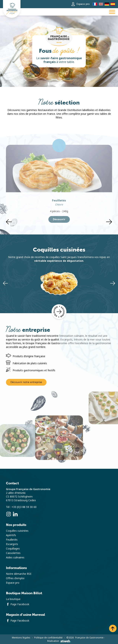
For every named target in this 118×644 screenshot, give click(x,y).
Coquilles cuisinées (17, 531)
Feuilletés (12, 540)
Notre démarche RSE (19, 574)
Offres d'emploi (15, 578)
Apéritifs (11, 535)
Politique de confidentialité (48, 638)
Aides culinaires (15, 557)
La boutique (13, 599)
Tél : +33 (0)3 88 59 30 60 (21, 507)
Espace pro (80, 4)
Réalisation (59, 641)
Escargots (12, 544)
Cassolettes (13, 553)
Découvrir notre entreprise (26, 382)
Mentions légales (21, 638)
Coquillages (13, 549)
